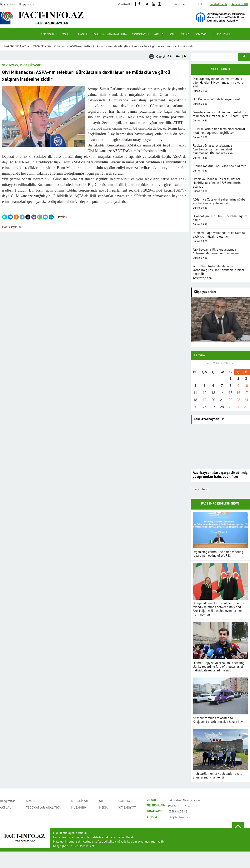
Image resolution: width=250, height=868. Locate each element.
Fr (190, 4)
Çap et (161, 56)
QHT (173, 34)
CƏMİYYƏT (201, 34)
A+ (169, 56)
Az (176, 4)
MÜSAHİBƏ (79, 807)
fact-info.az (201, 489)
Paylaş (62, 217)
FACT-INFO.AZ (15, 46)
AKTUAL (160, 34)
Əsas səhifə (7, 4)
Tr (204, 4)
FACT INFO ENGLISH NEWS (220, 504)
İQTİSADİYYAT (221, 34)
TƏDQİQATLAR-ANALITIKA (110, 34)
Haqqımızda (26, 4)
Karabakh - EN (218, 4)
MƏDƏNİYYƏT (141, 34)
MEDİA (185, 34)
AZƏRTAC (121, 151)
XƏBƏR (67, 34)
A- (178, 56)
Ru (197, 4)
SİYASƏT (82, 34)
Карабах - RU (240, 4)
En (183, 4)
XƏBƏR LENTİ (220, 69)
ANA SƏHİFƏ (49, 34)
